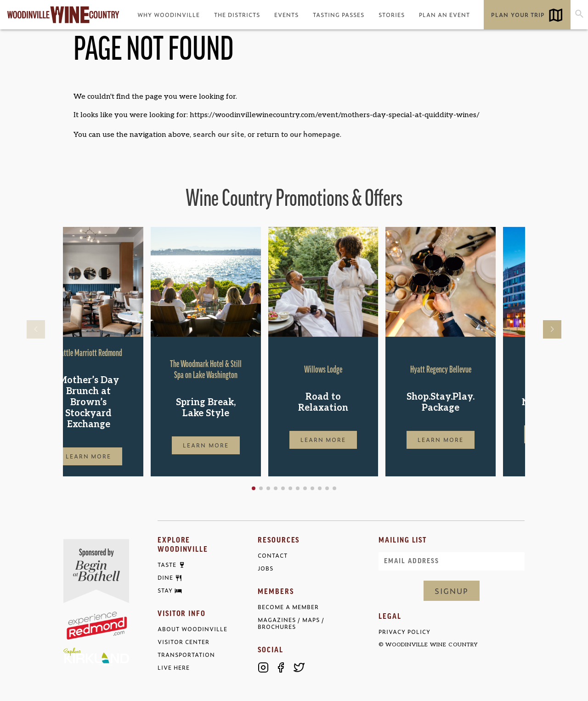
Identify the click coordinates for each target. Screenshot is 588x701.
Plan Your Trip (518, 15)
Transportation (186, 655)
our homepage (315, 134)
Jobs (266, 568)
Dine (165, 578)
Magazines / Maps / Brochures (291, 623)
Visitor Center (184, 642)
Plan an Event (444, 15)
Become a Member (288, 607)
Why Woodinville (169, 15)
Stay (165, 591)
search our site (219, 134)
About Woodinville (192, 629)
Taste (167, 565)
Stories (392, 15)
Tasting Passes (339, 15)
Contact (273, 556)
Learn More (118, 456)
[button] (283, 488)
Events (286, 15)
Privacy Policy (404, 632)
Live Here (174, 668)
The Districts (237, 15)
